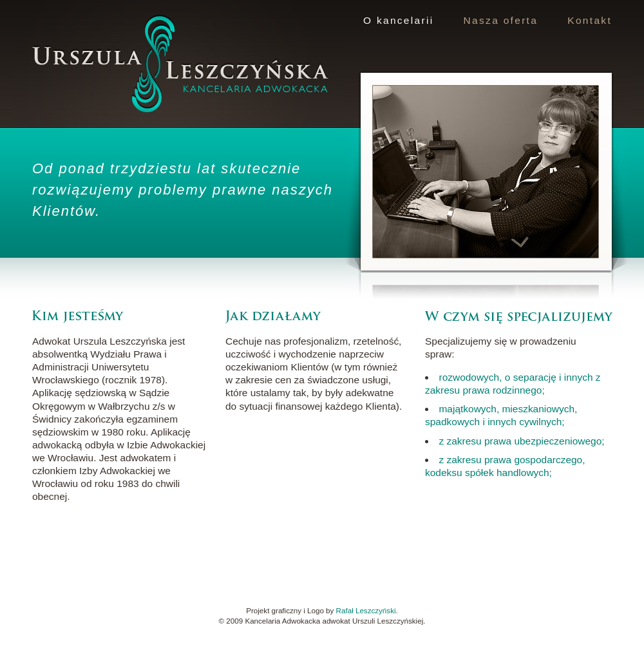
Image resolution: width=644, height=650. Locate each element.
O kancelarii (399, 20)
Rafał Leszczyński (366, 610)
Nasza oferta (501, 20)
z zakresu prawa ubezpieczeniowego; (521, 441)
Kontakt (590, 20)
